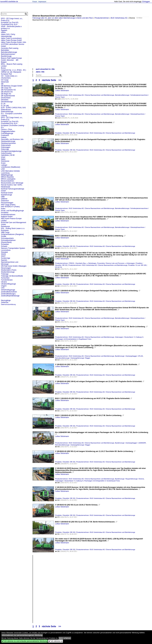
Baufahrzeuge (6, 56)
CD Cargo (5, 80)
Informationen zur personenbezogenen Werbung (22, 635)
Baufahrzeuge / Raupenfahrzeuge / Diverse (129, 479)
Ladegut (4, 165)
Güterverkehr (6, 145)
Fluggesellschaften (8, 131)
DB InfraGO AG (7, 92)
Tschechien (5, 278)
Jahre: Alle (40, 72)
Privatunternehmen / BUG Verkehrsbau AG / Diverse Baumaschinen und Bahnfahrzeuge (85, 95)
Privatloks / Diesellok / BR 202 (65, 133)
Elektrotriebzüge (7, 112)
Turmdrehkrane (7, 280)
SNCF (3, 256)
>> (60, 80)
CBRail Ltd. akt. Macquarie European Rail (11, 73)
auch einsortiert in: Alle (45, 69)
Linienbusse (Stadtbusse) (11, 167)
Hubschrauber (6, 153)
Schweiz (4, 246)
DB (2, 84)
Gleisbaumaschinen (8, 143)
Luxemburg (5, 173)
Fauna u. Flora (7, 129)
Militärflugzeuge (7, 175)
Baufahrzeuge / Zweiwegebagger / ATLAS (129, 356)
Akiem (3, 32)
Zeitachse (5, 302)
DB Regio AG (6, 94)
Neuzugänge (6, 300)
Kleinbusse (5, 161)
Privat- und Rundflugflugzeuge (12, 211)
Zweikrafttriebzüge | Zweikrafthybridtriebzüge (10, 295)
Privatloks (5, 213)
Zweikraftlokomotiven (9, 292)
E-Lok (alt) (5, 106)
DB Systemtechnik (8, 96)
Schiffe (4, 236)
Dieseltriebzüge (7, 102)
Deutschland (6, 98)
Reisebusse (5, 226)
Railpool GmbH (7, 217)
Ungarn (4, 286)
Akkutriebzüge (6, 36)
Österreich (5, 201)
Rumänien (5, 230)
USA (3, 288)
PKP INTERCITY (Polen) (10, 207)
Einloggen (146, 2)
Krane (3, 163)
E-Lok (3, 104)
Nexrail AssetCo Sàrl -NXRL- (12, 185)
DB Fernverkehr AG (8, 90)
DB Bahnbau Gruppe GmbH (12, 86)
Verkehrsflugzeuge (8, 290)
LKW (3, 169)
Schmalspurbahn (7, 238)
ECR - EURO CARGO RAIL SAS (13, 108)
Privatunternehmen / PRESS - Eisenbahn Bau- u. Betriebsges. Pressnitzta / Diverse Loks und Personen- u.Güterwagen (95, 263)
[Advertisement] (91, 47)
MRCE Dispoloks (7, 177)
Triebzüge (5, 274)
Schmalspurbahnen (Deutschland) (8, 241)
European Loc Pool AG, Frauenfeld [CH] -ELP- (10, 23)
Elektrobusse (6, 110)
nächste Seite (49, 80)
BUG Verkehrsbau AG (119, 18)
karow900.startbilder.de (9, 2)
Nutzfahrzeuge (7, 195)
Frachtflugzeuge (7, 133)
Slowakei (4, 252)
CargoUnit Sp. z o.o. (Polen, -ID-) (14, 70)
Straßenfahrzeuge (8, 272)
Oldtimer (4, 199)
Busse (3, 68)
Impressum (42, 2)
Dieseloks (5, 100)
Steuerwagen (6, 268)
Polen (3, 209)
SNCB (3, 254)
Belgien (4, 62)
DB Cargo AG (6, 88)
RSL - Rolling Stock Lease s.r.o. (13, 228)
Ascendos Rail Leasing (10, 48)
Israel (3, 157)
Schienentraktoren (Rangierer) (12, 234)
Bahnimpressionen (8, 54)
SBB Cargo (5, 232)
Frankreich (5, 135)
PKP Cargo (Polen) (8, 205)
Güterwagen (6, 147)
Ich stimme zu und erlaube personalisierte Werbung (25, 641)
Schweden (5, 244)
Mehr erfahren (65, 638)
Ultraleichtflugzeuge (8, 284)
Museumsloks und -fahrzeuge (12, 183)
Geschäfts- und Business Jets (12, 139)
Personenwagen (7, 203)
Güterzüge (5, 149)
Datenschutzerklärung (8, 304)
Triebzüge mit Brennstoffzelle (12, 276)
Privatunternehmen (102, 18)
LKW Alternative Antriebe (10, 171)
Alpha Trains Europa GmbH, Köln (14, 42)
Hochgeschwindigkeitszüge (11, 151)
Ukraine (4, 282)
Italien (3, 159)
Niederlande (6, 187)
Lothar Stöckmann (62, 91)
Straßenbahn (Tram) (9, 270)
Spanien (4, 260)
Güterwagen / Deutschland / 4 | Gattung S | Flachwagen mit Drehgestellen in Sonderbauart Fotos (88, 481)
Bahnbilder (5, 50)
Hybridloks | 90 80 (8, 155)
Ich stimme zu (55, 641)
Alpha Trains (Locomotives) (11, 38)
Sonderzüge (6, 258)
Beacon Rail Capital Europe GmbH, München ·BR (11, 59)
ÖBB (3, 197)
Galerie (4, 137)
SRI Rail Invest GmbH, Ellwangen (14, 266)
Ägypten (4, 30)
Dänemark (5, 82)
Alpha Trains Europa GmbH (11, 40)
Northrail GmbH (7, 193)
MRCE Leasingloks (8, 179)
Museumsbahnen (7, 181)
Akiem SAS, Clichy (8, 34)
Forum (35, 2)
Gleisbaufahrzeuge (8, 141)
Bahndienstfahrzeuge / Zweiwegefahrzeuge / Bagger (73, 358)
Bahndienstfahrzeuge (9, 52)
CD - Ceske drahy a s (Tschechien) (9, 77)
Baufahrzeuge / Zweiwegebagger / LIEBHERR (130, 443)
